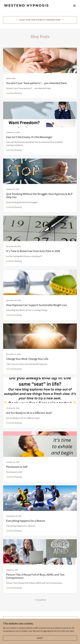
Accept (40, 638)
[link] (29, 6)
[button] (74, 6)
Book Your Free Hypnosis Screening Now (40, 20)
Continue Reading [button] (14, 93)
